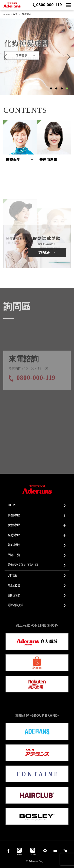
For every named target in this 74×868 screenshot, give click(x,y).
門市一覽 (14, 555)
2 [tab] (56, 88)
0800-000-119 (49, 5)
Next (69, 57)
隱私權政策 (16, 605)
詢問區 (12, 575)
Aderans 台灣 (10, 14)
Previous (5, 57)
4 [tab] (67, 88)
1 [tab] (51, 88)
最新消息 (14, 585)
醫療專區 (27, 14)
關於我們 (14, 595)
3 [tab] (62, 88)
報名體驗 (14, 545)
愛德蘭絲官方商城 (23, 565)
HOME (12, 505)
